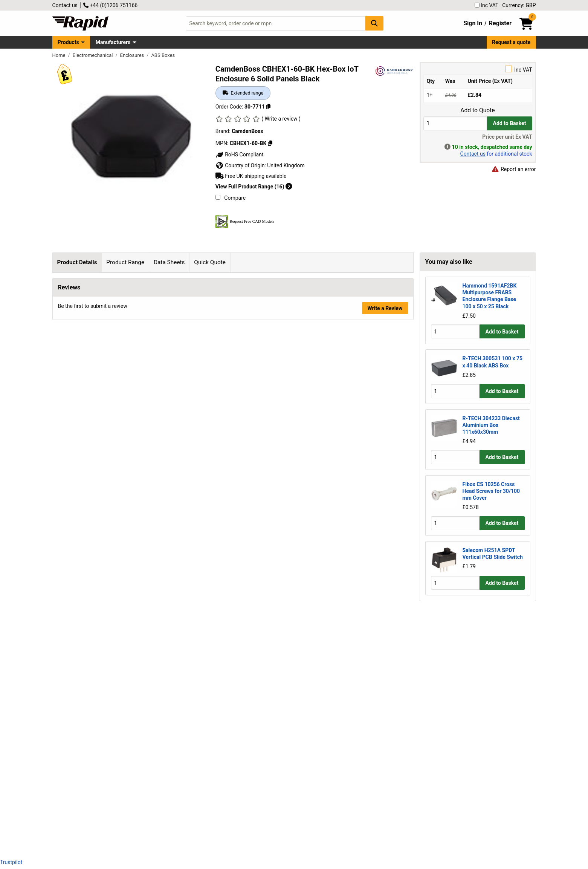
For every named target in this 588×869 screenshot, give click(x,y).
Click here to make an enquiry (247, 685)
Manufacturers (113, 42)
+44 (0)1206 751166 (110, 5)
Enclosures (133, 55)
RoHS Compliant (240, 155)
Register (500, 23)
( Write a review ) (281, 119)
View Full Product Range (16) (254, 187)
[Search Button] (374, 23)
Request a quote (511, 42)
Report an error (514, 169)
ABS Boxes (163, 55)
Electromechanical (93, 55)
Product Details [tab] (77, 262)
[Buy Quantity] (455, 123)
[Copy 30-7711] (268, 107)
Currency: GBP (519, 5)
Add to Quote (477, 110)
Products (68, 42)
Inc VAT (487, 5)
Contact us (65, 5)
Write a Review (385, 832)
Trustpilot (11, 862)
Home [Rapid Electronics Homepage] (60, 55)
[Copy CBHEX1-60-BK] (270, 143)
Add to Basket (510, 123)
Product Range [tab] (125, 262)
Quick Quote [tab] (210, 262)
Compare (231, 198)
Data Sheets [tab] (169, 262)
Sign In (473, 23)
